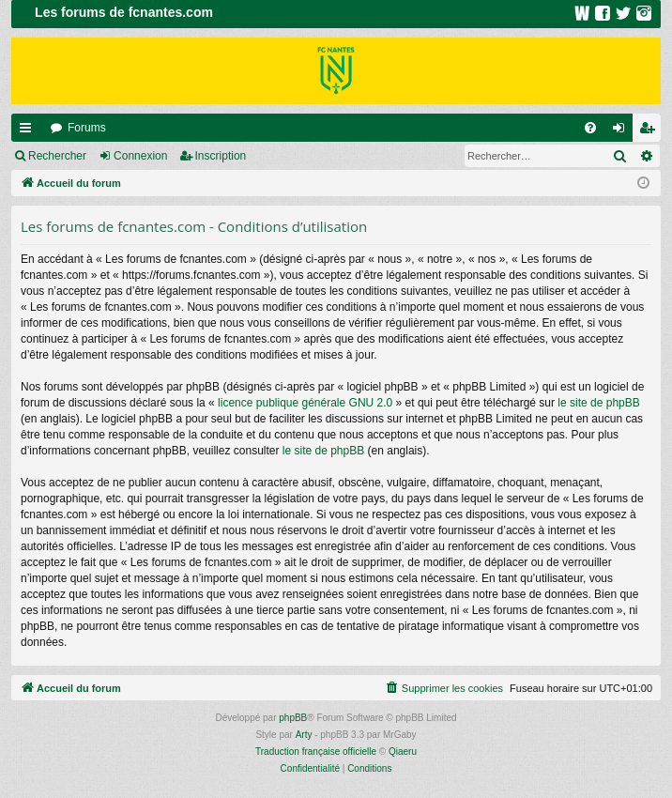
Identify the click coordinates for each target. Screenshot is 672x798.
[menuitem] (590, 128)
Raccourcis (29, 131)
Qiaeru (403, 752)
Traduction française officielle (316, 752)
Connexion (140, 156)
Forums (87, 128)
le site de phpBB (598, 403)
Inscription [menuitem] (651, 131)
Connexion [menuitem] (623, 131)
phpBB (293, 718)
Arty (304, 735)
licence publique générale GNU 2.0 (305, 403)
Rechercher (57, 156)
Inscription (221, 156)
